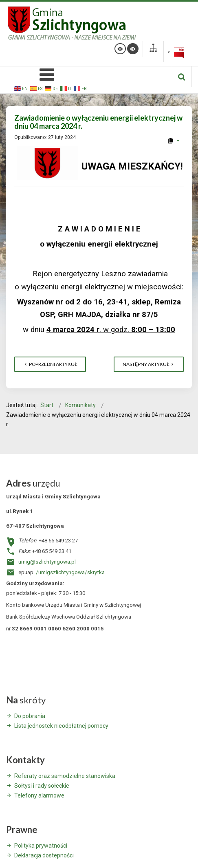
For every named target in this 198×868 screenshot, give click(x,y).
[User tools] (173, 141)
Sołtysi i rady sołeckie (42, 786)
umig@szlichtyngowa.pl (47, 562)
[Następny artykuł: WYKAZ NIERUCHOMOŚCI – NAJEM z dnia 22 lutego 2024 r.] (149, 364)
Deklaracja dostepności (44, 855)
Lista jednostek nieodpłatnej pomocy (61, 726)
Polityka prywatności (41, 846)
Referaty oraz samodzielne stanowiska (65, 776)
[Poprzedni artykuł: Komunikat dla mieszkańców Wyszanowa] (50, 364)
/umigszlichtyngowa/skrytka (70, 572)
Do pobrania (30, 716)
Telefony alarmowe (39, 795)
